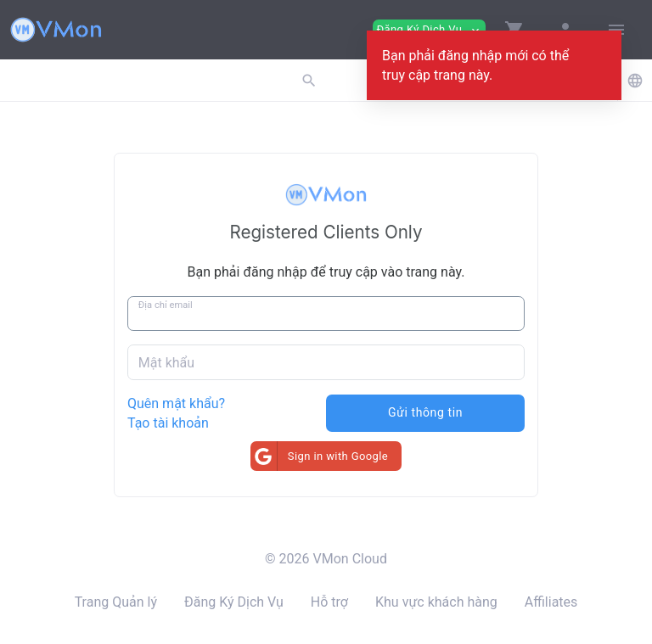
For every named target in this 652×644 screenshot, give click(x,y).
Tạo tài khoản (168, 423)
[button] (514, 30)
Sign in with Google (319, 456)
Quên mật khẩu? (176, 403)
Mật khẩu (166, 363)
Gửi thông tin (425, 412)
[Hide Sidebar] (616, 30)
